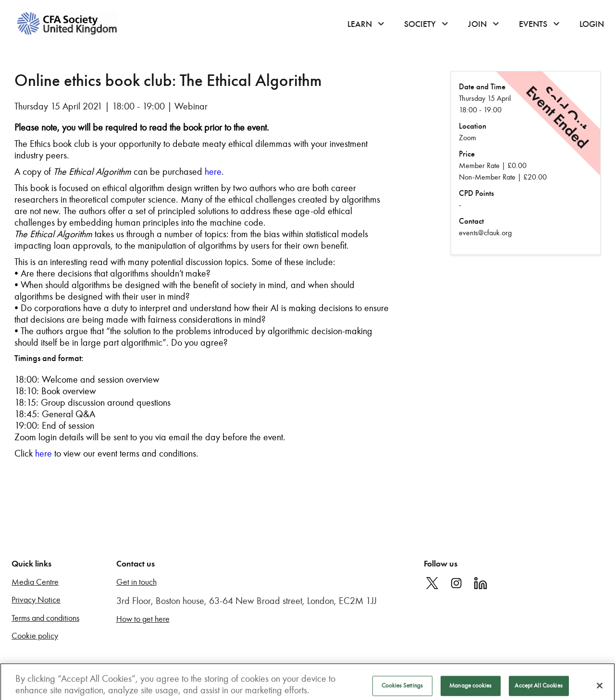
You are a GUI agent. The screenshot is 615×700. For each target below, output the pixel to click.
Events (533, 24)
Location (473, 126)
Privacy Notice (36, 600)
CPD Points (476, 193)
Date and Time (482, 87)
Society (420, 24)
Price (467, 154)
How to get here (143, 619)
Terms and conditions (45, 618)
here (213, 171)
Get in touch (136, 582)
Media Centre (35, 582)
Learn (360, 24)
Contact (471, 221)
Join (477, 24)
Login (592, 24)
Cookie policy (35, 636)
